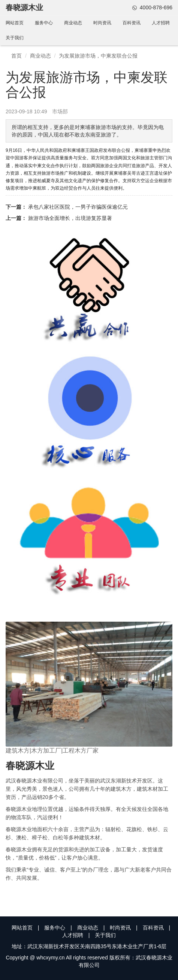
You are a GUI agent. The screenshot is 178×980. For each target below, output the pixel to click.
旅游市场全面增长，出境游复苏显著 (70, 218)
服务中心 (44, 23)
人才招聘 (161, 23)
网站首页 (15, 23)
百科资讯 (132, 23)
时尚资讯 (102, 23)
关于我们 (15, 38)
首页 (16, 56)
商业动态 (73, 23)
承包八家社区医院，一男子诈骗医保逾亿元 (78, 207)
